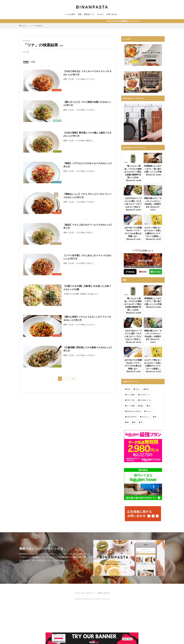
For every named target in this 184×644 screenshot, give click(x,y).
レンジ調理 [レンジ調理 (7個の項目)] (131, 406)
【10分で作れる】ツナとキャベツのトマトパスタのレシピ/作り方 (87, 73)
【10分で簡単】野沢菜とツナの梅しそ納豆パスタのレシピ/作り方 (87, 134)
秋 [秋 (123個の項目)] (135, 422)
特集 (80, 14)
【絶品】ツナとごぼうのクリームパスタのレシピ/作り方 (88, 226)
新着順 (26, 62)
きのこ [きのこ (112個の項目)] (138, 389)
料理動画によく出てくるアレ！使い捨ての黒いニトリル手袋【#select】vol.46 (153, 170)
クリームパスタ (56, 243)
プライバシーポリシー (85, 593)
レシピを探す (70, 14)
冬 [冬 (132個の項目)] (142, 422)
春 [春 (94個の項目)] (156, 417)
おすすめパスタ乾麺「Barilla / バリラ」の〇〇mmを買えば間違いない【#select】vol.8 (133, 233)
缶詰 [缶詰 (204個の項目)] (129, 389)
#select (100, 14)
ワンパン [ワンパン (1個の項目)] (149, 411)
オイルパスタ (57, 182)
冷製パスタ (57, 121)
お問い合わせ (112, 14)
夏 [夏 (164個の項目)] (128, 422)
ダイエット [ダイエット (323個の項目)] (146, 417)
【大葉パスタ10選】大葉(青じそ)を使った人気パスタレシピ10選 (87, 288)
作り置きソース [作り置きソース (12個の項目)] (145, 400)
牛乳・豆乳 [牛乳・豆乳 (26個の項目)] (131, 400)
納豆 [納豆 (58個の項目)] (147, 389)
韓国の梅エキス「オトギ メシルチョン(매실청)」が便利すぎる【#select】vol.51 (153, 204)
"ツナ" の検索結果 (36, 26)
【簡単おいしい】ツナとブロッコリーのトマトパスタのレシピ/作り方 (87, 196)
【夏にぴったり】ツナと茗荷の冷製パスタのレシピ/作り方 (87, 104)
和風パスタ (57, 151)
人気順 (33, 62)
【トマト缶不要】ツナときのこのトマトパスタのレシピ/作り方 (87, 257)
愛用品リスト (89, 14)
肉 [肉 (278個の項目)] (149, 406)
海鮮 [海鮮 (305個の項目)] (142, 406)
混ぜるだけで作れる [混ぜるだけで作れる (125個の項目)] (134, 411)
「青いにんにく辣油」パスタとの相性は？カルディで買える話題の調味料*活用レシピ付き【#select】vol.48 (133, 173)
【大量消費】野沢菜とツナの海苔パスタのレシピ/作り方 (88, 349)
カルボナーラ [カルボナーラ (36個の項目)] (145, 395)
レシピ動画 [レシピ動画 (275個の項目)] (131, 395)
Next (73, 379)
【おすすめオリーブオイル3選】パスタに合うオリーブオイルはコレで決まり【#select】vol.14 (133, 204)
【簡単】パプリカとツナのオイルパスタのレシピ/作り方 (88, 165)
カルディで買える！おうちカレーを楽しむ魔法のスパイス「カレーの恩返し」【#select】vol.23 (153, 233)
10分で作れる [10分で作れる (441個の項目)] (132, 417)
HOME (24, 26)
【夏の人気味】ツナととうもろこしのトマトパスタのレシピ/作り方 (87, 318)
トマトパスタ (57, 90)
